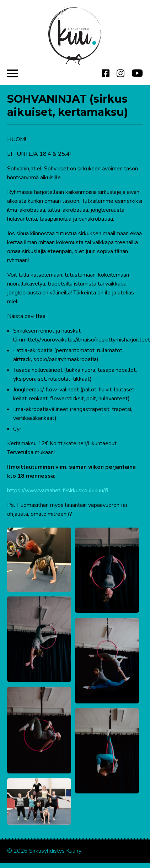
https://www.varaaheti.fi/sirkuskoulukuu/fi (58, 491)
